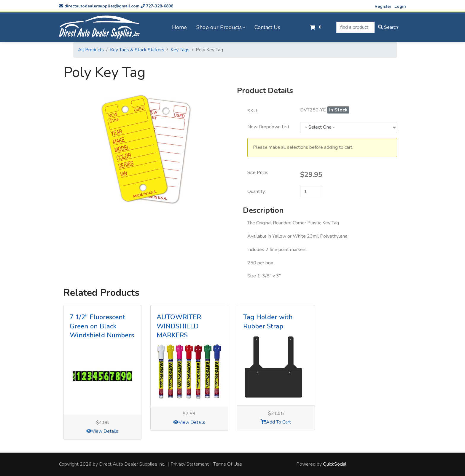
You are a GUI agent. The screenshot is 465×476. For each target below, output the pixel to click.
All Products (91, 50)
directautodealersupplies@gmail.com (99, 6)
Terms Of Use (228, 464)
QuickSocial (335, 464)
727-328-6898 (157, 6)
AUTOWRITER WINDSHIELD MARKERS (179, 326)
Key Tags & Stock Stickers (137, 50)
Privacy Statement (190, 464)
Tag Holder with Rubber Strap (268, 322)
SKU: (253, 111)
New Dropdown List (268, 127)
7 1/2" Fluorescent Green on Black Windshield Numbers (102, 326)
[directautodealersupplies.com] (99, 27)
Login (400, 6)
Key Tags (180, 50)
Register (383, 6)
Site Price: (258, 172)
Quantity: (257, 191)
